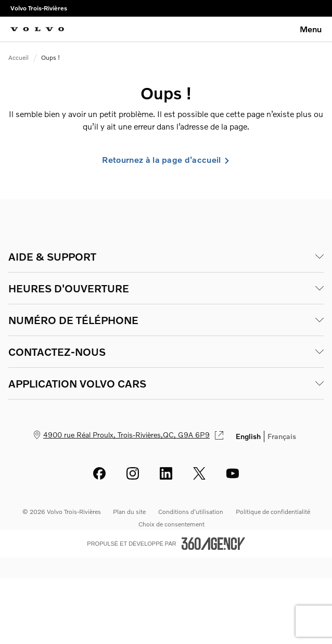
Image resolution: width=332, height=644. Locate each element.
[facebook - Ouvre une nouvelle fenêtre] (99, 473)
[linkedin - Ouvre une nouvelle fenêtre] (166, 473)
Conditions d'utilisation (191, 512)
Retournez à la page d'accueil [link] (166, 160)
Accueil (18, 57)
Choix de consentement (171, 524)
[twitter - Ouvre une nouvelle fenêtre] (199, 473)
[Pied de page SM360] (213, 544)
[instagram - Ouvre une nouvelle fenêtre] (133, 473)
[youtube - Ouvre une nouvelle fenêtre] (233, 473)
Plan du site (129, 512)
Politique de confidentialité (273, 512)
